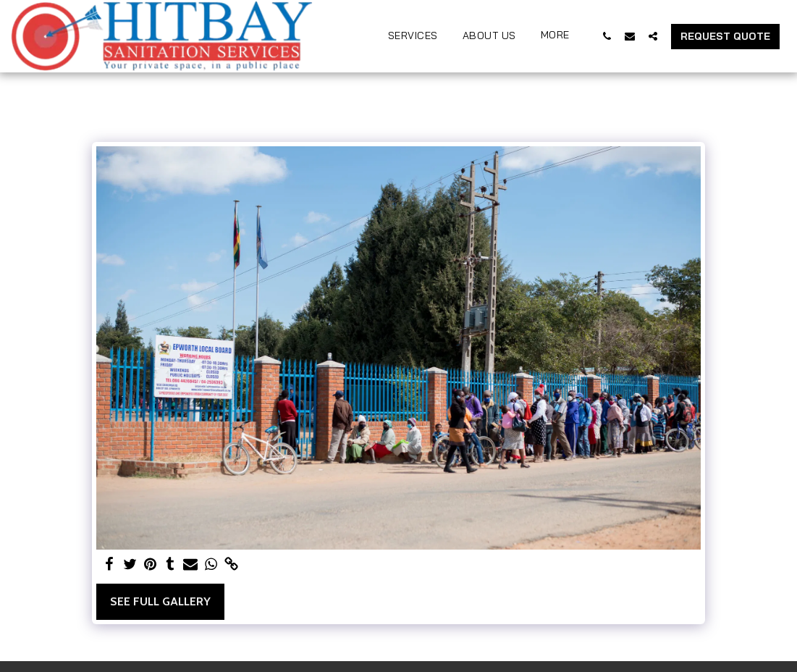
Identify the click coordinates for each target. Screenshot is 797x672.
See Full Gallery (160, 601)
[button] (607, 36)
